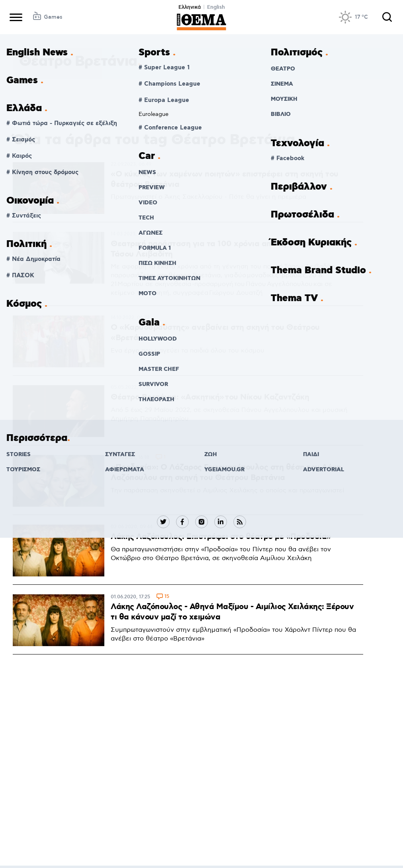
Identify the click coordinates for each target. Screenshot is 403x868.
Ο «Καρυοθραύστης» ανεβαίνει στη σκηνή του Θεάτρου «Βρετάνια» (215, 333)
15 (167, 597)
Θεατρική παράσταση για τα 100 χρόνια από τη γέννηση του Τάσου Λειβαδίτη (223, 249)
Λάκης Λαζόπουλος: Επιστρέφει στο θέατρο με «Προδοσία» (221, 537)
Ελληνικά (190, 7)
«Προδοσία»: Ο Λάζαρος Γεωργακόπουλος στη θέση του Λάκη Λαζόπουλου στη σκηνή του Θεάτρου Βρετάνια (226, 472)
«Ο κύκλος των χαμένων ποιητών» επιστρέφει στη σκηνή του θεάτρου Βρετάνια (225, 179)
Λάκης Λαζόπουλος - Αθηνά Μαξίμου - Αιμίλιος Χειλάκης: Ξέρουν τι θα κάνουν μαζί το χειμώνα (232, 612)
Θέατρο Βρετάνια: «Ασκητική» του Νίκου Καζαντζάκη (210, 397)
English (216, 7)
